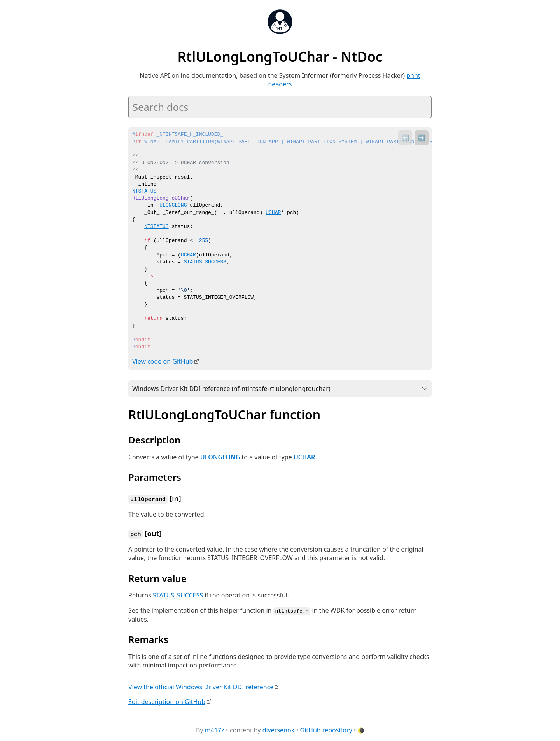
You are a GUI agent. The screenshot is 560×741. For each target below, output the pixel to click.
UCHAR (188, 255)
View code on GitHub (163, 361)
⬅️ (405, 138)
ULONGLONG (220, 457)
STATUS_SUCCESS (205, 262)
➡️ (422, 138)
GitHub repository (326, 729)
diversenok (279, 729)
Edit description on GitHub (167, 700)
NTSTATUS (156, 227)
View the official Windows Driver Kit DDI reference (201, 685)
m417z (215, 729)
